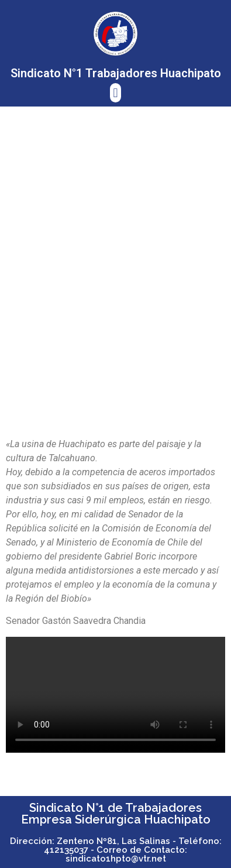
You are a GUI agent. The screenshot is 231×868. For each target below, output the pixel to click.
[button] (115, 93)
